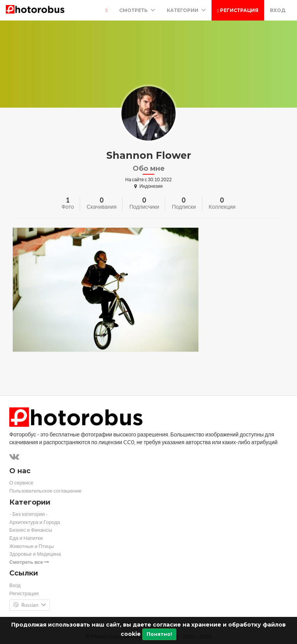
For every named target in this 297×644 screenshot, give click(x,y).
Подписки (184, 207)
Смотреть (137, 10)
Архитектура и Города (35, 522)
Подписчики (144, 207)
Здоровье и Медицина (35, 554)
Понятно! (159, 634)
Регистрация (238, 10)
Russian (30, 605)
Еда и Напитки (26, 538)
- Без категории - (29, 514)
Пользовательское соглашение (45, 491)
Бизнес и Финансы (31, 530)
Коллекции (222, 207)
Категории (186, 10)
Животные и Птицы (32, 546)
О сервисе (21, 483)
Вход (278, 10)
